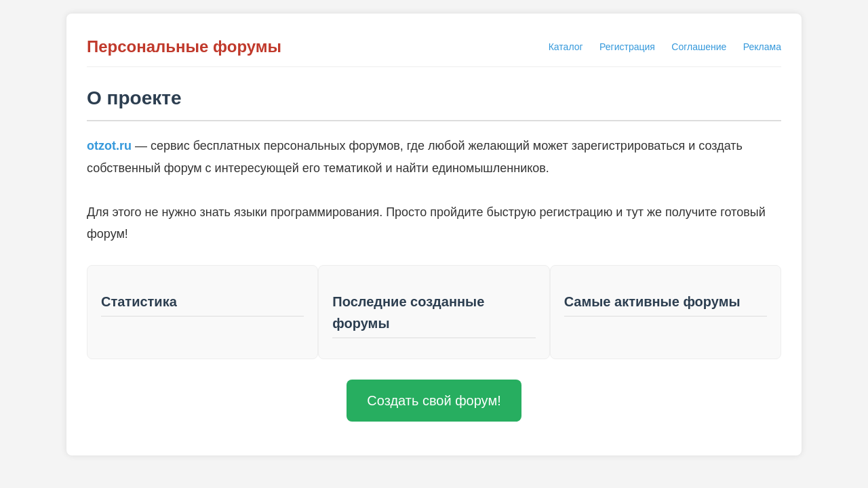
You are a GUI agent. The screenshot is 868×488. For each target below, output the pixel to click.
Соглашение (699, 47)
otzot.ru (109, 146)
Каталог (566, 47)
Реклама (762, 47)
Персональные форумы (184, 46)
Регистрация (627, 47)
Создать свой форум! (434, 401)
